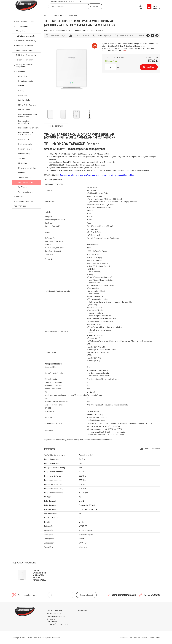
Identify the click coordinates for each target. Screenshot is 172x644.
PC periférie (21, 31)
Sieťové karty (23, 163)
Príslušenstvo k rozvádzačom (24, 122)
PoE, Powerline (24, 110)
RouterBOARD (24, 139)
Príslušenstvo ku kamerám (28, 128)
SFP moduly (23, 158)
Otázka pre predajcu (104, 36)
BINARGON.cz (143, 638)
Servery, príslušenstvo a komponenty (25, 65)
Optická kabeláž (24, 100)
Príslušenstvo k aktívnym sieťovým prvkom (28, 115)
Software (20, 197)
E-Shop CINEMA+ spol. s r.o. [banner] (26, 6)
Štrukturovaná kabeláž (27, 168)
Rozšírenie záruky (25, 149)
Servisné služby (24, 154)
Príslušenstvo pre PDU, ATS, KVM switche (27, 133)
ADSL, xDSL (23, 76)
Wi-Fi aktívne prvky (26, 182)
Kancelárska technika (25, 50)
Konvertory (23, 95)
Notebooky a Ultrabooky (25, 45)
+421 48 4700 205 (75, 2)
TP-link (101, 30)
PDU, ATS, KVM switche (27, 105)
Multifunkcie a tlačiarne (25, 22)
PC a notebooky (22, 26)
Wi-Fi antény (23, 187)
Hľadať (96, 6)
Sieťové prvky (21, 71)
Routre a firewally (25, 144)
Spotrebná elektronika (25, 201)
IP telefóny (22, 86)
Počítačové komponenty (25, 36)
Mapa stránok (155, 638)
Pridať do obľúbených (58, 36)
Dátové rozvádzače (26, 81)
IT (27, 17)
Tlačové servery (24, 177)
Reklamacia (82, 611)
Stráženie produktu (127, 36)
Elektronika (27, 206)
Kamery (21, 90)
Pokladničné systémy (24, 60)
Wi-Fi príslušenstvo (26, 192)
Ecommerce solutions (128, 638)
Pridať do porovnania (81, 36)
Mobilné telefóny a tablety (26, 41)
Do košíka (149, 67)
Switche (21, 173)
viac (124, 51)
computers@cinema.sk (59, 2)
